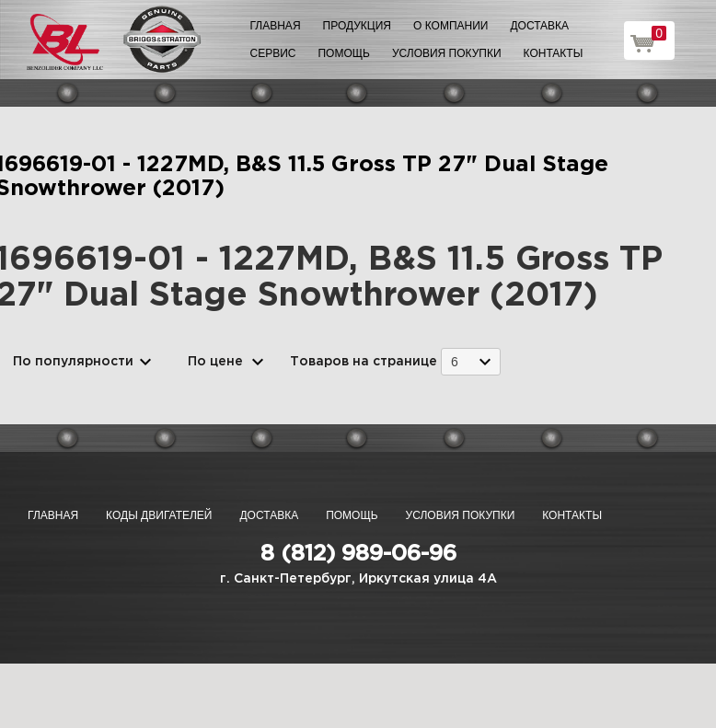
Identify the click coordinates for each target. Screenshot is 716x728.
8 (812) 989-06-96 (358, 554)
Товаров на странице (364, 362)
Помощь (343, 53)
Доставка (539, 26)
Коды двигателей (159, 515)
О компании (450, 26)
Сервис (273, 53)
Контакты (554, 53)
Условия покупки (447, 53)
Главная (276, 26)
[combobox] (471, 361)
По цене (215, 362)
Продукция (357, 26)
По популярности (73, 362)
